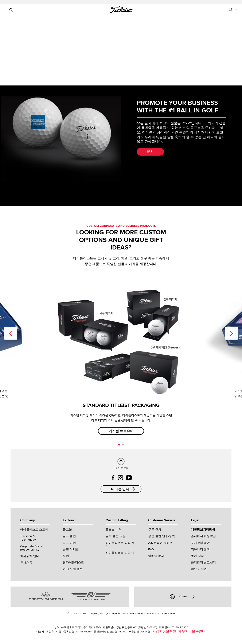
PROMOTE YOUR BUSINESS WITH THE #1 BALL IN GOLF (177, 107)
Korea (183, 597)
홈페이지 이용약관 (204, 536)
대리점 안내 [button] (124, 489)
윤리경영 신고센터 (204, 562)
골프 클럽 (69, 536)
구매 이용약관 (200, 543)
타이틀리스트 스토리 (34, 530)
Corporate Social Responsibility (31, 548)
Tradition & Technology (28, 538)
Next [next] (231, 333)
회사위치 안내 (30, 556)
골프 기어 (69, 543)
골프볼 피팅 (114, 530)
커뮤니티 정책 (200, 549)
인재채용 (26, 563)
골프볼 (67, 530)
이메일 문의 (156, 556)
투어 (66, 556)
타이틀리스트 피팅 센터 (120, 545)
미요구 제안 (199, 569)
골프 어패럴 (71, 549)
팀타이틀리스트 (73, 562)
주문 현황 (155, 530)
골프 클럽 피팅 (116, 536)
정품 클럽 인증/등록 (162, 536)
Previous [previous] (11, 333)
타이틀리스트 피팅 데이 (120, 554)
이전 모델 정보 (73, 569)
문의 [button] (150, 152)
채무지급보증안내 (192, 631)
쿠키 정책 (197, 556)
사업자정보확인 (164, 631)
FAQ (151, 549)
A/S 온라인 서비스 (160, 543)
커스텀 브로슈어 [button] (121, 431)
